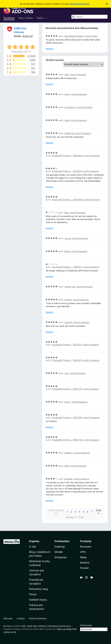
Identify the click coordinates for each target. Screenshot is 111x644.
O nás (33, 547)
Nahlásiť (49, 49)
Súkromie (8, 618)
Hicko (67, 120)
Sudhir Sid (69, 133)
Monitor (85, 563)
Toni (67, 373)
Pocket (84, 568)
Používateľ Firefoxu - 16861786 (67, 440)
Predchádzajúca (56, 512)
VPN (83, 552)
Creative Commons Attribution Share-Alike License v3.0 (30, 629)
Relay (83, 557)
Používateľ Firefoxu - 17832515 (67, 267)
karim (67, 466)
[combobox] (89, 17)
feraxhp (68, 300)
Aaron (67, 94)
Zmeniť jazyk (86, 625)
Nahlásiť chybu (38, 600)
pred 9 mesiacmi (78, 75)
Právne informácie (38, 618)
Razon (67, 402)
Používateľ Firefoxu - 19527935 (67, 418)
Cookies (21, 618)
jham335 (68, 322)
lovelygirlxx (70, 107)
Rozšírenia (9, 18)
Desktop (60, 547)
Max (66, 213)
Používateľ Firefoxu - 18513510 (67, 345)
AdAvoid (27, 36)
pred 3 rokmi (91, 36)
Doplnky (34, 541)
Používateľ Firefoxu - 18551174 (67, 389)
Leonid (68, 238)
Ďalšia (98, 512)
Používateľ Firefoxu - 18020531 (67, 171)
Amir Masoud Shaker (74, 36)
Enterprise (60, 557)
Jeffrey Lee (70, 287)
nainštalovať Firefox (80, 4)
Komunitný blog (38, 589)
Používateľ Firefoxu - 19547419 (67, 360)
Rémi (67, 75)
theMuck (69, 453)
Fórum (33, 594)
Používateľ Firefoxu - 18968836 (67, 156)
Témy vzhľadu (25, 18)
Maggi (67, 251)
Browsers (86, 547)
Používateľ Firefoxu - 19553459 (67, 200)
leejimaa (68, 479)
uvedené (17, 626)
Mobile (59, 552)
